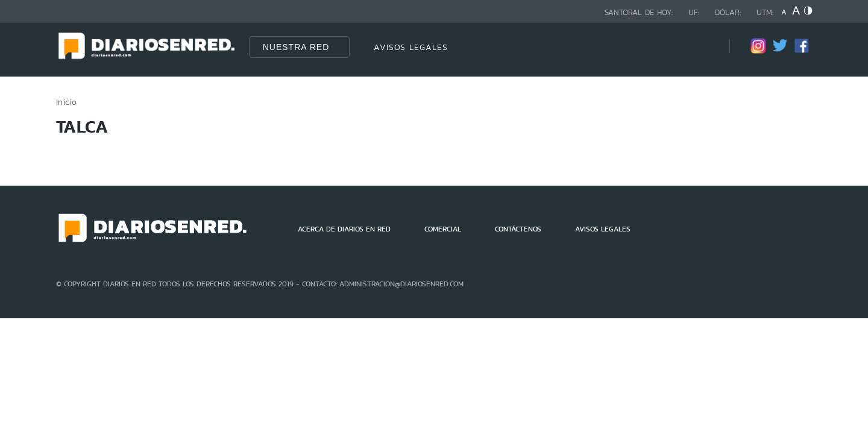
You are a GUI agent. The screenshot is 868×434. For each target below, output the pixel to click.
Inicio (66, 102)
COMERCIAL (443, 229)
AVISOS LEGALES (411, 47)
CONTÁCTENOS (518, 229)
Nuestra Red (296, 47)
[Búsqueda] (702, 47)
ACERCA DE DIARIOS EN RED (344, 229)
